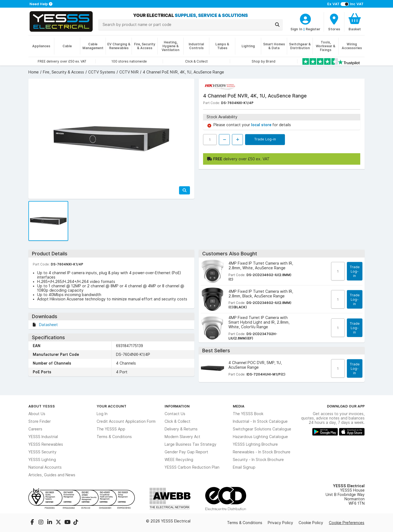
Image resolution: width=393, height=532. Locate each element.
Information (177, 406)
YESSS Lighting (42, 460)
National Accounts (45, 467)
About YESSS (42, 406)
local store (262, 125)
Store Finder (40, 421)
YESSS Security (42, 452)
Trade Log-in (265, 139)
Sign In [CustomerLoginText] (296, 29)
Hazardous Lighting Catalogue (260, 437)
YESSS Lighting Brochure (255, 444)
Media (239, 406)
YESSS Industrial (43, 437)
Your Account (111, 406)
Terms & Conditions (114, 437)
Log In (102, 414)
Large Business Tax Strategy (190, 444)
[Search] (277, 25)
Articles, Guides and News (52, 475)
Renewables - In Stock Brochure (262, 452)
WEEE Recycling (179, 460)
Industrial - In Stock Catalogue (260, 421)
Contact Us (175, 414)
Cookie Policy (311, 523)
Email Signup (244, 467)
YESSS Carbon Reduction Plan (192, 467)
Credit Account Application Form (126, 421)
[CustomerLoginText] (305, 18)
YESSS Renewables (46, 444)
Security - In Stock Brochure (258, 460)
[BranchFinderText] (334, 22)
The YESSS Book (248, 414)
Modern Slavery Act (182, 437)
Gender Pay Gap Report (186, 452)
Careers (35, 429)
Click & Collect (178, 421)
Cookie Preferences (347, 523)
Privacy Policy (280, 523)
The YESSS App (111, 429)
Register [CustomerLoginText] (313, 29)
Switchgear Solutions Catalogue (262, 429)
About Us (37, 414)
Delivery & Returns (181, 429)
